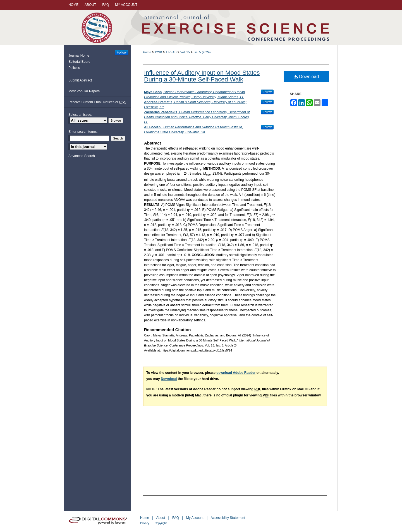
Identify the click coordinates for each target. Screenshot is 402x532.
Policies (74, 68)
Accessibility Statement (228, 518)
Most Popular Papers (84, 91)
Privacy (145, 523)
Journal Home (79, 56)
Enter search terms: (83, 132)
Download (306, 77)
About (161, 518)
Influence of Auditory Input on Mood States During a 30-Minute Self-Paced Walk (202, 76)
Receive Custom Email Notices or (97, 102)
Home (147, 52)
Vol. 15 (185, 52)
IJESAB (171, 52)
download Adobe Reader (236, 373)
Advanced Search (82, 156)
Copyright (161, 523)
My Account (195, 518)
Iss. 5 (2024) (202, 52)
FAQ (176, 518)
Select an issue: (80, 115)
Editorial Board (79, 62)
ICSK (159, 52)
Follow (267, 92)
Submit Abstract (80, 80)
